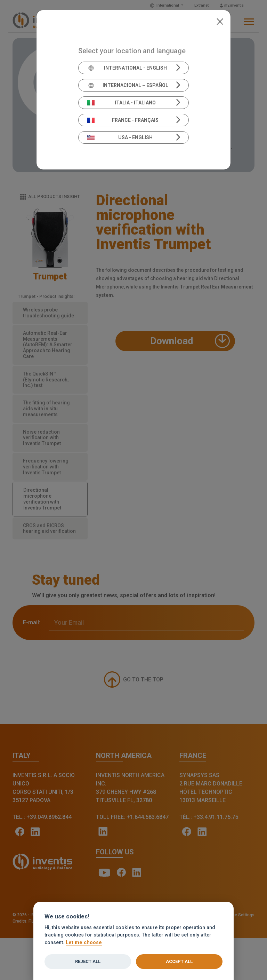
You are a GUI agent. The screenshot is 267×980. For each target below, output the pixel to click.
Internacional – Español (128, 85)
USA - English (120, 137)
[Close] (220, 21)
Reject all (88, 961)
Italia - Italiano (122, 103)
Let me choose (84, 943)
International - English (127, 68)
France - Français (123, 120)
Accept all (179, 961)
